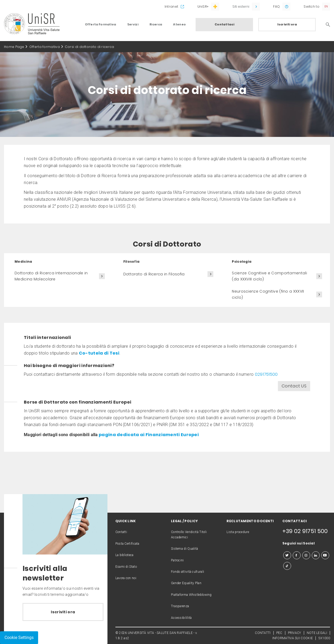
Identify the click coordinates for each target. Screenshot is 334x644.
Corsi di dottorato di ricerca (90, 47)
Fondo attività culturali (188, 572)
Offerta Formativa (101, 24)
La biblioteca (125, 555)
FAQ (276, 6)
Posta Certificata (127, 544)
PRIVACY (295, 633)
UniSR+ (203, 6)
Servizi (133, 24)
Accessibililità (181, 618)
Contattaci (224, 24)
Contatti (121, 532)
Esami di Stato (126, 567)
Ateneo (179, 24)
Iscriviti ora (287, 24)
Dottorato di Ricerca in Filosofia (154, 274)
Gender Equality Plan (186, 583)
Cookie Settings (19, 638)
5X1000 (324, 638)
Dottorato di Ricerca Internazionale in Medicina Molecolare (51, 276)
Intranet (171, 6)
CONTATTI (263, 633)
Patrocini (177, 560)
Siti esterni (241, 6)
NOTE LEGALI (317, 633)
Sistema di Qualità (184, 549)
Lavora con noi (126, 578)
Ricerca (156, 24)
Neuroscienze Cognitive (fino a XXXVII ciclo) (268, 294)
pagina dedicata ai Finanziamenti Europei (148, 435)
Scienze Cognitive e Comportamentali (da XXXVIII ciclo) (269, 276)
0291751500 (267, 374)
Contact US (294, 386)
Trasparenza (180, 606)
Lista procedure (238, 532)
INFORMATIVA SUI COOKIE (293, 638)
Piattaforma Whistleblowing (191, 595)
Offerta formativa (45, 47)
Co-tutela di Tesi (99, 353)
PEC (279, 633)
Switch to (312, 6)
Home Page (14, 47)
